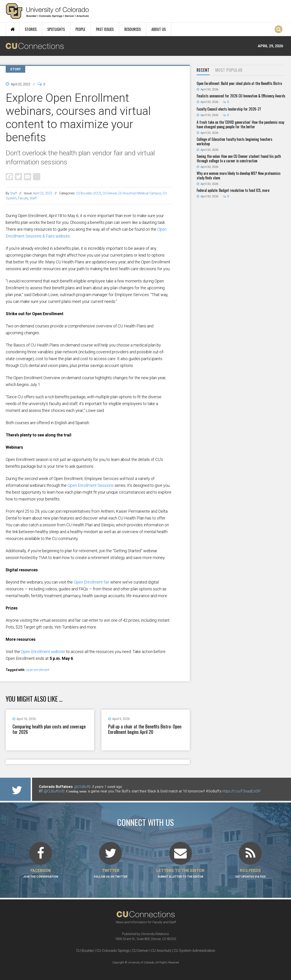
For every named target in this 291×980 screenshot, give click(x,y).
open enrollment (38, 670)
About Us (159, 29)
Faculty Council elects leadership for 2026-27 (229, 109)
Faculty (23, 198)
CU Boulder (84, 193)
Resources (133, 29)
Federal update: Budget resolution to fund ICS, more (233, 190)
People (80, 29)
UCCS (97, 193)
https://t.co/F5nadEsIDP (241, 791)
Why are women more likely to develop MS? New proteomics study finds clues (239, 176)
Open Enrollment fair (92, 582)
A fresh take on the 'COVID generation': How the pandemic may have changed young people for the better (240, 124)
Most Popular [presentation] (229, 70)
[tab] (203, 70)
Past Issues (105, 29)
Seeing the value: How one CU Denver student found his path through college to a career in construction (239, 158)
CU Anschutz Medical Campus (140, 193)
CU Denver (110, 193)
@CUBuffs (82, 787)
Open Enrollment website (43, 652)
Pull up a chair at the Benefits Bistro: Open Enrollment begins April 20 (145, 729)
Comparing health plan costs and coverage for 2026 (49, 729)
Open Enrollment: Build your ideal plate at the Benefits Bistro (239, 83)
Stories (31, 29)
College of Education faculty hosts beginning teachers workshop (235, 141)
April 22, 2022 (43, 193)
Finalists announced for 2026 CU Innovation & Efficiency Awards (241, 96)
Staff (14, 193)
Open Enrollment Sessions (91, 485)
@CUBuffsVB (54, 791)
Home (13, 29)
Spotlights (56, 29)
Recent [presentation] (203, 70)
